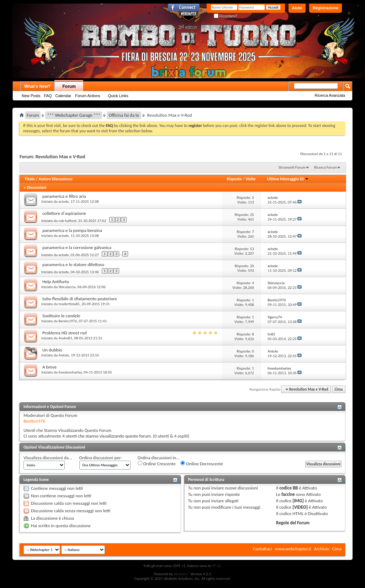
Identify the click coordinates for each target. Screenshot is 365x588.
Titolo (30, 179)
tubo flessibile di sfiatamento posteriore (80, 299)
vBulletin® (182, 574)
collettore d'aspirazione (64, 213)
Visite (250, 179)
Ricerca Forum (326, 167)
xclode (64, 202)
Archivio (322, 549)
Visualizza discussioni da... (48, 458)
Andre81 (65, 338)
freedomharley (70, 372)
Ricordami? (226, 16)
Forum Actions (88, 96)
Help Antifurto (56, 282)
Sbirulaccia (67, 287)
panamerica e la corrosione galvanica (77, 247)
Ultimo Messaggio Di (288, 179)
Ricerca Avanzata (330, 95)
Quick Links (118, 96)
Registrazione (326, 8)
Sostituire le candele (61, 316)
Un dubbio (52, 350)
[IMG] (298, 501)
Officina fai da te (124, 115)
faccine (288, 494)
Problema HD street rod (65, 333)
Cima (338, 389)
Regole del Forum (293, 523)
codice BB (289, 488)
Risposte (234, 179)
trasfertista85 (69, 304)
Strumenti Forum (292, 167)
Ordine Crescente (157, 463)
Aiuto (297, 8)
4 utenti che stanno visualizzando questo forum (107, 436)
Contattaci (263, 549)
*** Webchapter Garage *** (74, 115)
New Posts (31, 96)
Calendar (64, 96)
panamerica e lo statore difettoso (73, 264)
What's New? (37, 86)
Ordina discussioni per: (101, 458)
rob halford (68, 221)
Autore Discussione (55, 179)
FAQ (48, 96)
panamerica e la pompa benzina (72, 230)
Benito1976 (68, 321)
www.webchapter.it (293, 549)
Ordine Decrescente (202, 463)
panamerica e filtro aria (64, 196)
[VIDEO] (300, 507)
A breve (49, 367)
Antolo (64, 355)
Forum (69, 86)
